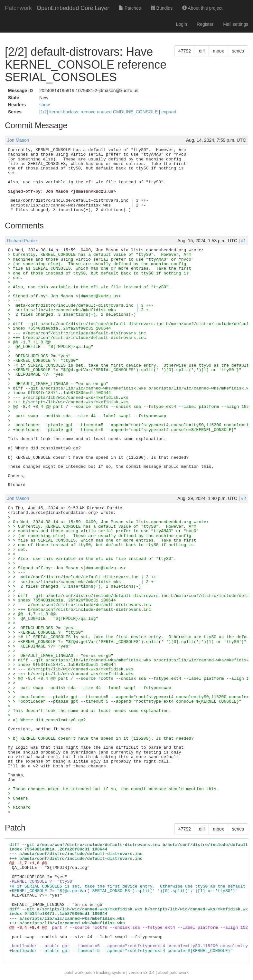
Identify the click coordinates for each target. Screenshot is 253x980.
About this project (202, 8)
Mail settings (236, 24)
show (45, 105)
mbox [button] (218, 51)
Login (182, 24)
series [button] (238, 51)
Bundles (162, 8)
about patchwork (173, 972)
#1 (243, 241)
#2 (243, 498)
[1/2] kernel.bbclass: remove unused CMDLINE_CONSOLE (99, 112)
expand (169, 112)
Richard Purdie (22, 241)
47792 (185, 51)
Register (205, 24)
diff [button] (202, 51)
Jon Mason (18, 140)
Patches (130, 8)
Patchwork (18, 8)
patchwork (74, 972)
